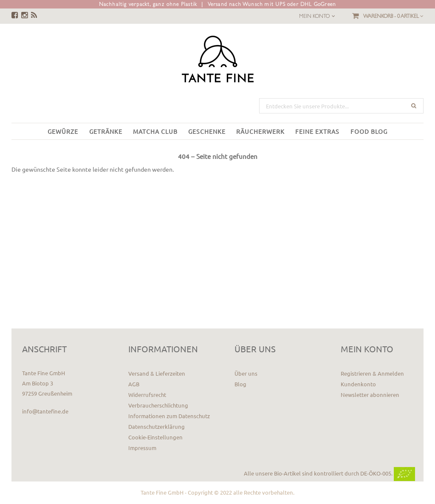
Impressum (142, 448)
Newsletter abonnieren (370, 395)
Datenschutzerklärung (157, 426)
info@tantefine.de (45, 411)
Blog (240, 384)
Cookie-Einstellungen (155, 437)
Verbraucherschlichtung (158, 405)
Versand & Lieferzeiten (157, 373)
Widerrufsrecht (147, 395)
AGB (134, 384)
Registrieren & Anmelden (372, 373)
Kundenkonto (358, 384)
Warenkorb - (393, 16)
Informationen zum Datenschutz (169, 416)
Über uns (246, 373)
